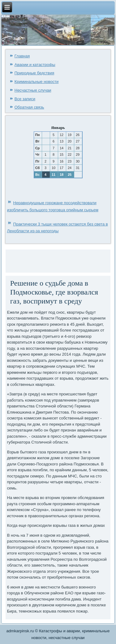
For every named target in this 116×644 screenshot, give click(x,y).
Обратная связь (29, 107)
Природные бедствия (34, 73)
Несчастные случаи (33, 90)
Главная (22, 56)
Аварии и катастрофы (35, 65)
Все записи (25, 99)
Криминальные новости (37, 82)
